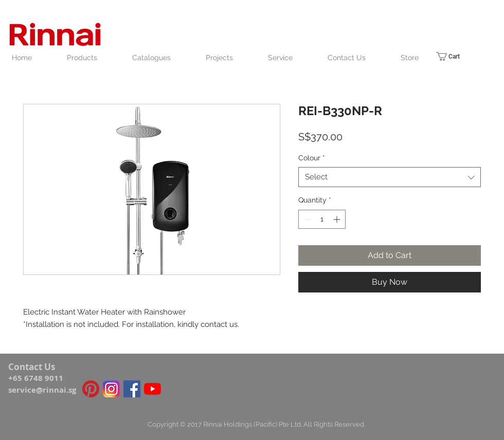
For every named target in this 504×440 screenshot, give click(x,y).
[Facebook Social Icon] (132, 389)
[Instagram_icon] (111, 389)
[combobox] (390, 177)
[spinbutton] (322, 219)
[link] (455, 56)
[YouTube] (152, 389)
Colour (312, 158)
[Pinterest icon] (91, 389)
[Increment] (338, 219)
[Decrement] (306, 219)
